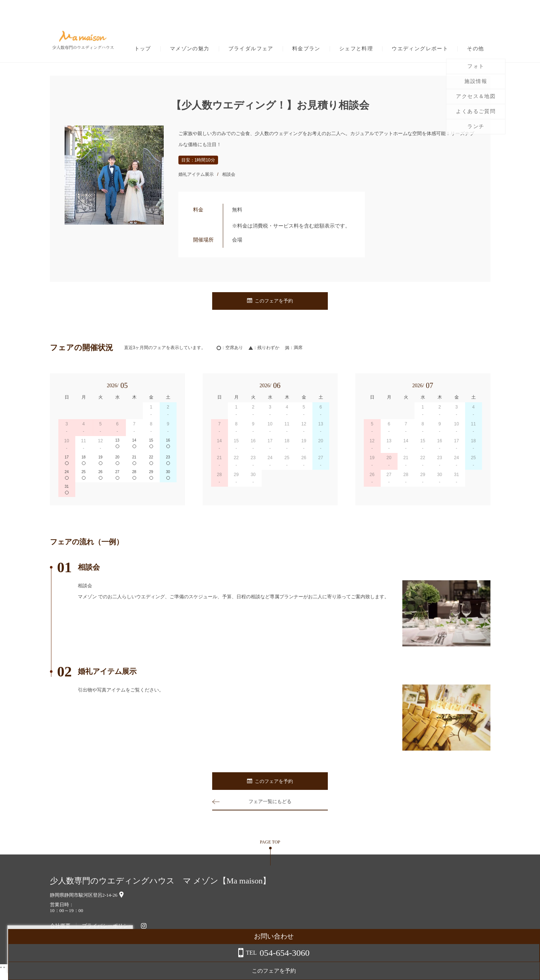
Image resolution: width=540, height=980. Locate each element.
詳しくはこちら (75, 961)
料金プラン (306, 49)
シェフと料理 (356, 49)
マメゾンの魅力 (190, 49)
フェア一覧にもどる (270, 808)
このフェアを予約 (270, 301)
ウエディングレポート (420, 49)
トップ (143, 49)
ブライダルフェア (251, 49)
